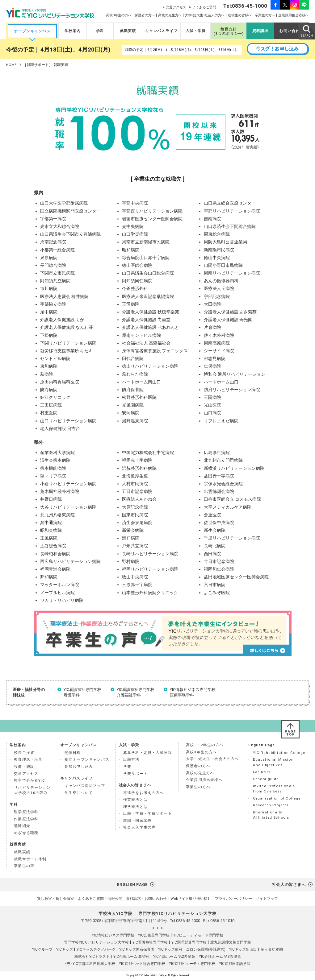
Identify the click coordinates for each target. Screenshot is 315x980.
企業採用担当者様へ (294, 15)
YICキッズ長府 (170, 949)
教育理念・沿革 (28, 759)
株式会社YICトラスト (92, 957)
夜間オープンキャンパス (87, 759)
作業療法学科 (26, 819)
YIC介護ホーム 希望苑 (131, 957)
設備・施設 (24, 767)
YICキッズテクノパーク (96, 949)
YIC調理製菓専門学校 (189, 942)
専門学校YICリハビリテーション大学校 (96, 942)
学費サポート (135, 774)
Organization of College (277, 798)
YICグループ (42, 949)
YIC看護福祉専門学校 (150, 942)
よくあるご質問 (204, 7)
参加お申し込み (79, 767)
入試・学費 (196, 31)
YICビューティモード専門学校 (198, 935)
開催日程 (73, 753)
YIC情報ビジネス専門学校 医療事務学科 (193, 692)
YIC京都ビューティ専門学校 (192, 964)
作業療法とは (135, 800)
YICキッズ (65, 949)
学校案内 (73, 31)
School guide (266, 779)
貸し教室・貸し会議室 (56, 899)
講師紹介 (22, 826)
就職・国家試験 (137, 821)
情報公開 (115, 899)
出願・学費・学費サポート (148, 813)
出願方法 (131, 759)
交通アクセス (176, 7)
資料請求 (260, 31)
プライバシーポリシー (233, 899)
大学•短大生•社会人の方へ (205, 15)
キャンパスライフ (161, 31)
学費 (127, 767)
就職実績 (128, 31)
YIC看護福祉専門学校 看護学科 (82, 692)
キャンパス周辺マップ (85, 786)
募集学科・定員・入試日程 (148, 753)
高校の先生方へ (170, 15)
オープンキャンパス (32, 31)
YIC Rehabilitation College (279, 753)
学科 (100, 31)
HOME (11, 65)
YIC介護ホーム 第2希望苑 (174, 957)
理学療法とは (135, 807)
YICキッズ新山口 (243, 949)
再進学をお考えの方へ (144, 793)
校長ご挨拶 (24, 753)
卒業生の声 (24, 866)
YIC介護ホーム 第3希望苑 (220, 957)
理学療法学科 (26, 812)
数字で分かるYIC (29, 780)
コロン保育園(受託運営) (206, 949)
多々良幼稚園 (272, 949)
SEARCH (306, 31)
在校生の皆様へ (240, 15)
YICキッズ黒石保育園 (137, 949)
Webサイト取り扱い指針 (191, 899)
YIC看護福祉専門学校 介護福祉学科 (136, 692)
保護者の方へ (145, 15)
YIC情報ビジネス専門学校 (113, 935)
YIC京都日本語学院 (235, 964)
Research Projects (271, 805)
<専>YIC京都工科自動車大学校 (90, 964)
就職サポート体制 (30, 859)
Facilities (262, 772)
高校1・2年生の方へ (205, 745)
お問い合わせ (291, 31)
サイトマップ (267, 899)
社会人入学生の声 (139, 827)
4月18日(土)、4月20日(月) (76, 50)
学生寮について (79, 793)
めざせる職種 (26, 833)
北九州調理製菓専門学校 (231, 942)
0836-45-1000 (188, 921)
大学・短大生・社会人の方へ (212, 759)
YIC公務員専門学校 (154, 935)
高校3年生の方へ (119, 15)
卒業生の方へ (265, 15)
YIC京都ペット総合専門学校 (142, 964)
